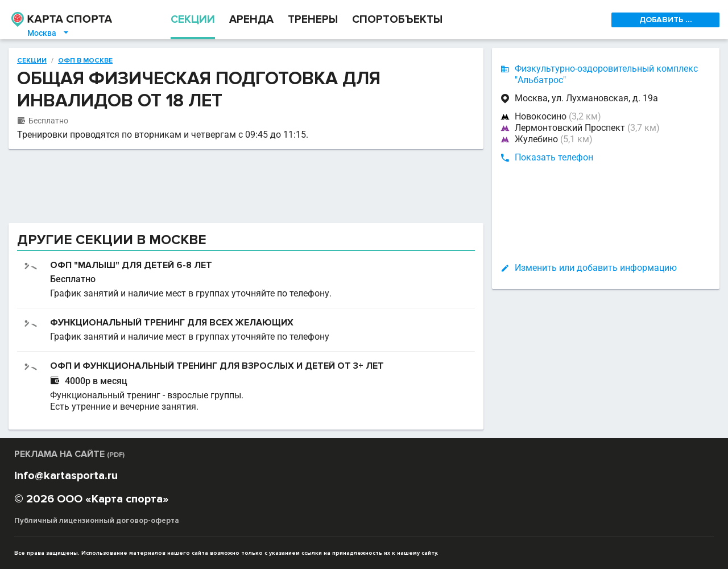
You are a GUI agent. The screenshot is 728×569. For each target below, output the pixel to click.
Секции (32, 61)
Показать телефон (554, 157)
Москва (49, 33)
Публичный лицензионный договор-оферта (97, 521)
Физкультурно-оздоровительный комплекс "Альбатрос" (606, 74)
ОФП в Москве (85, 61)
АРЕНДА (251, 20)
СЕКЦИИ (193, 20)
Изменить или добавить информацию (596, 268)
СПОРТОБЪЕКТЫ (397, 20)
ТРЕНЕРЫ (313, 20)
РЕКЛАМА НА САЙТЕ (69, 454)
